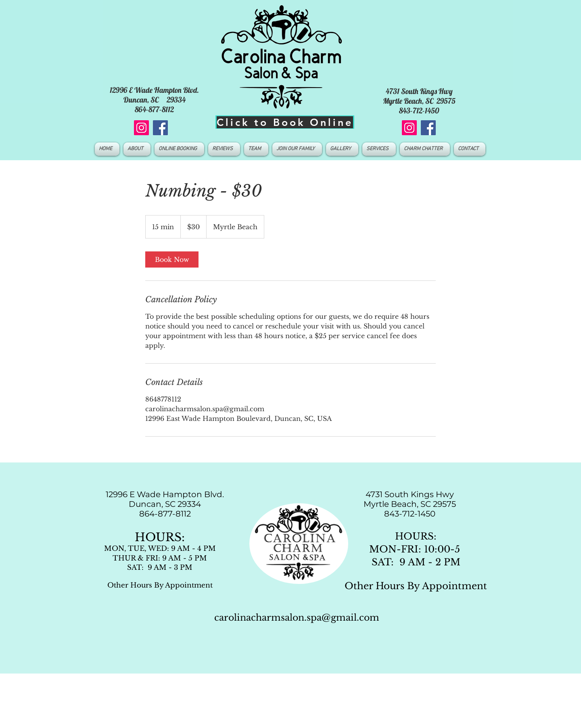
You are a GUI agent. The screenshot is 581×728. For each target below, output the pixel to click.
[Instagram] (141, 128)
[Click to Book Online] (285, 122)
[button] (256, 149)
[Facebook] (160, 128)
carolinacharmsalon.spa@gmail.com (297, 618)
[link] (172, 259)
